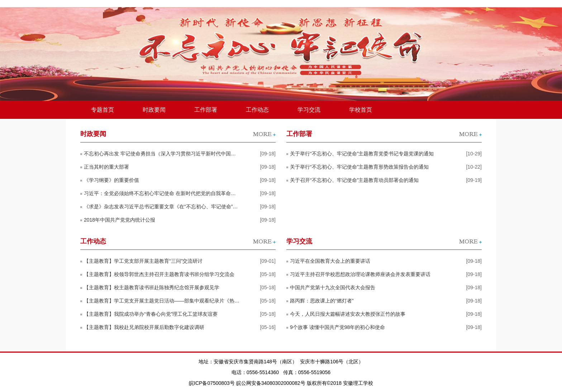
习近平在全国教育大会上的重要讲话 (330, 261)
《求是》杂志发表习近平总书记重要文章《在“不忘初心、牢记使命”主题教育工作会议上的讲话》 (162, 207)
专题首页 (103, 110)
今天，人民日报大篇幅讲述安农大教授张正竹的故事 (348, 314)
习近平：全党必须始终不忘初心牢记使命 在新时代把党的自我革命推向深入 (162, 193)
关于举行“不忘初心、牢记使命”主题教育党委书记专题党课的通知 (362, 154)
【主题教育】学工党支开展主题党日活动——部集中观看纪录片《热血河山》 (162, 301)
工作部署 (206, 110)
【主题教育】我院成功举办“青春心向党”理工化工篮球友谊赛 (151, 314)
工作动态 (257, 110)
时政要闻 (154, 110)
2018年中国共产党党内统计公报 (120, 220)
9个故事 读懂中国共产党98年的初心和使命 (337, 327)
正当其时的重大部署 (106, 167)
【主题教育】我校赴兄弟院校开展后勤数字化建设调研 (144, 327)
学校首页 (361, 110)
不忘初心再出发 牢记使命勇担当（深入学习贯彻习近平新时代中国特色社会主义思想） (162, 154)
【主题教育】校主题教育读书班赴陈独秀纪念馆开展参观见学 (152, 287)
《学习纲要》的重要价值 (111, 180)
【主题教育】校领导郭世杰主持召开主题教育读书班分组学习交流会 (159, 274)
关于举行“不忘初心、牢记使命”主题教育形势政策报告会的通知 (359, 167)
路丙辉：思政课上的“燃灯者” (322, 301)
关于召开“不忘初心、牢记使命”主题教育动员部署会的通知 (354, 180)
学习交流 (309, 110)
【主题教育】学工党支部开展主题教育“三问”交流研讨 (143, 261)
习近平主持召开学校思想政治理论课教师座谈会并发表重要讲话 (360, 274)
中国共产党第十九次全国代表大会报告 (333, 287)
